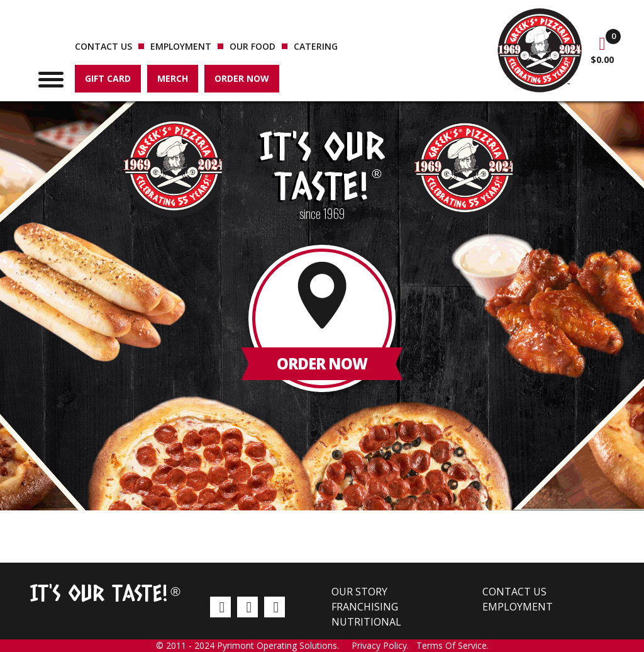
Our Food (253, 46)
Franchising (365, 607)
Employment (181, 46)
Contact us (103, 46)
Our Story (359, 592)
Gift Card (108, 78)
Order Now (242, 78)
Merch (173, 78)
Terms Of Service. (452, 645)
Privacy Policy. (384, 645)
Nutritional (366, 622)
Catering (316, 46)
